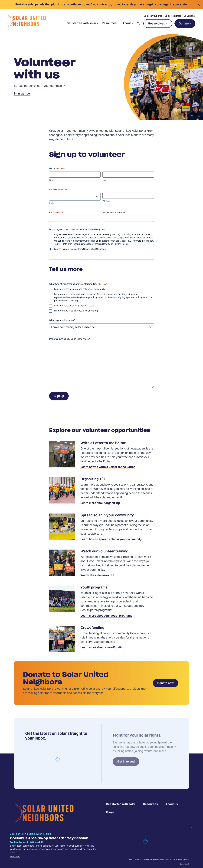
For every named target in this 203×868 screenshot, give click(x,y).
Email (57, 213)
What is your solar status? (62, 321)
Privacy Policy (184, 860)
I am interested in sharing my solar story (74, 306)
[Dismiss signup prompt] (192, 828)
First (51, 180)
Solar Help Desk (173, 16)
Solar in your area (153, 16)
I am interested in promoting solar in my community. (80, 289)
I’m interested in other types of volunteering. (76, 311)
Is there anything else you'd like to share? (69, 339)
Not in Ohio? (184, 864)
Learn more (15, 857)
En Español (190, 16)
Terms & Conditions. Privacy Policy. (111, 244)
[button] (138, 24)
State (52, 203)
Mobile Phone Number (114, 213)
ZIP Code (107, 201)
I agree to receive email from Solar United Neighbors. (81, 249)
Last (105, 180)
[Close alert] (199, 5)
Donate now (165, 683)
